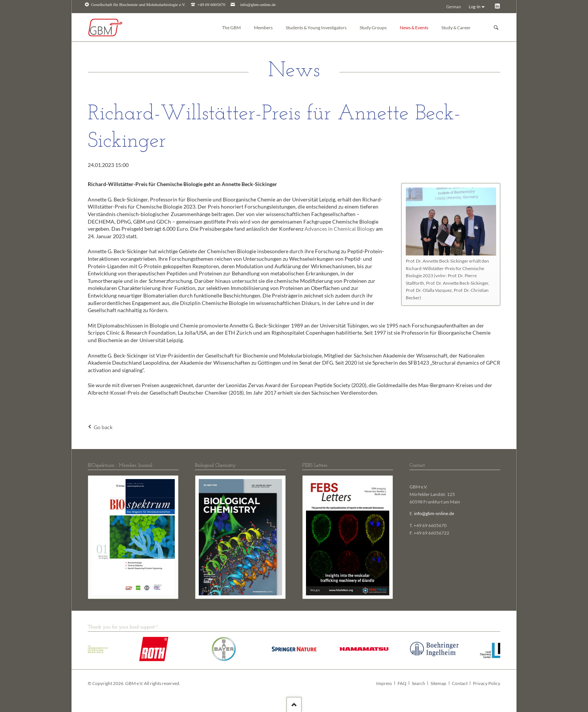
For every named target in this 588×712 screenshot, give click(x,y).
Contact (460, 683)
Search (418, 683)
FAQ (402, 683)
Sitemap (438, 683)
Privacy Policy (487, 683)
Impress (384, 683)
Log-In (475, 7)
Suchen (496, 28)
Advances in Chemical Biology (340, 229)
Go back (103, 427)
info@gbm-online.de (258, 5)
